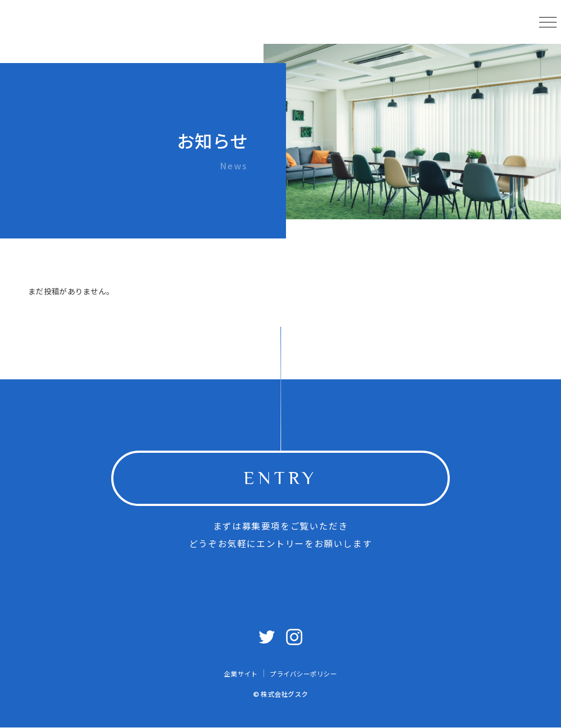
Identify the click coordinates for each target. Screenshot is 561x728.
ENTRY (280, 478)
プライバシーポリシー (303, 673)
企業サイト (241, 673)
